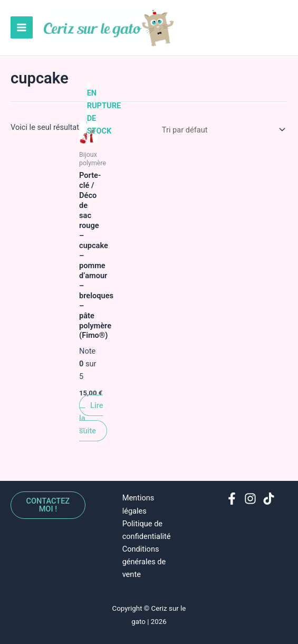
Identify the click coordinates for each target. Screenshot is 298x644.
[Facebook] (232, 499)
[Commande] (222, 132)
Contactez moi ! (48, 505)
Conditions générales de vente (144, 562)
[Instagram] (250, 499)
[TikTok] (269, 499)
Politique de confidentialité (147, 530)
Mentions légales (138, 505)
